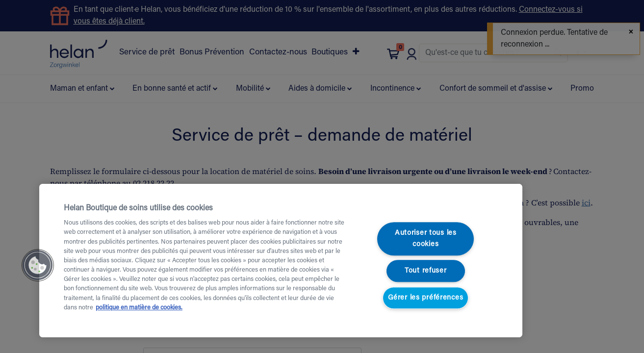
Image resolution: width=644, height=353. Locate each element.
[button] (38, 265)
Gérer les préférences (425, 298)
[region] (281, 261)
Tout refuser (426, 271)
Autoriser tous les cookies (426, 239)
